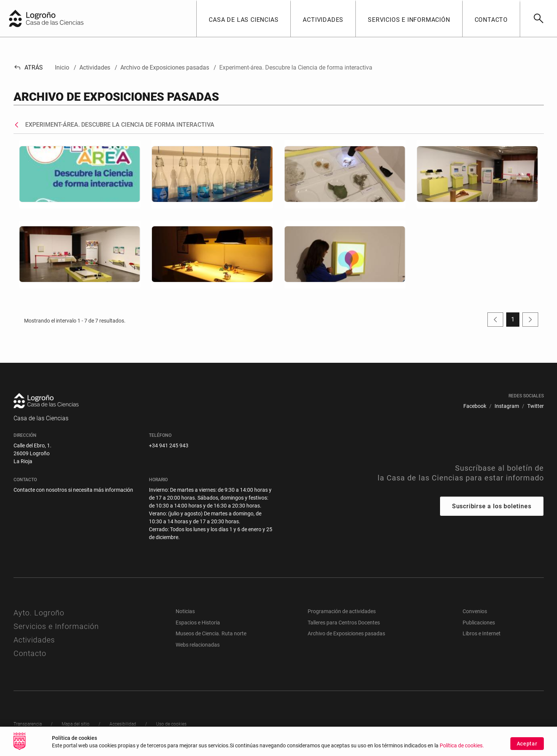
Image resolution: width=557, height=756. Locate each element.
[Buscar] (538, 18)
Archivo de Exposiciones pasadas (346, 633)
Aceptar (527, 745)
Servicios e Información (56, 626)
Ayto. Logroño (39, 613)
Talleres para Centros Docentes (344, 623)
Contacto (30, 653)
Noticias (185, 611)
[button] (243, 18)
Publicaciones (479, 623)
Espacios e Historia (198, 623)
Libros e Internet (482, 633)
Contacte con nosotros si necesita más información (73, 490)
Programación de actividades (342, 611)
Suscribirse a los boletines (492, 506)
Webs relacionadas (198, 645)
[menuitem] (475, 406)
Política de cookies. (462, 748)
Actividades (34, 640)
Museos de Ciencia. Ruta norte (211, 633)
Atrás (28, 67)
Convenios (475, 611)
